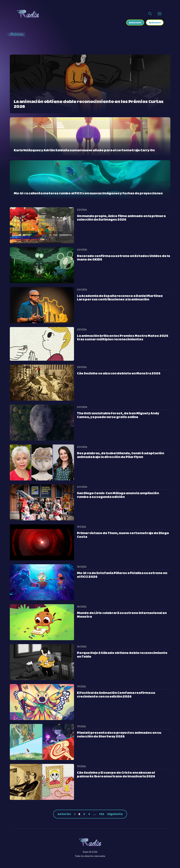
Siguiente (115, 814)
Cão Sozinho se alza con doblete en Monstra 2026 (119, 374)
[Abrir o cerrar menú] (160, 14)
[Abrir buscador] (150, 14)
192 (102, 814)
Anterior (64, 814)
